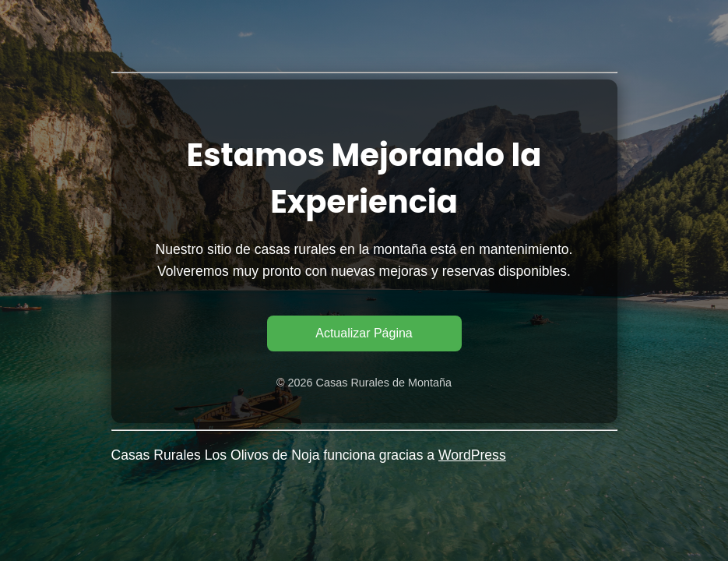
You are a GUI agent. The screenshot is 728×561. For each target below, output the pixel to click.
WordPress (472, 455)
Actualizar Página (364, 333)
